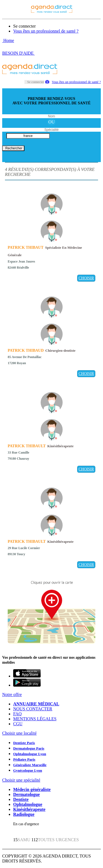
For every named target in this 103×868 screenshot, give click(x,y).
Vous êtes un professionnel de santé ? (46, 31)
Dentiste (21, 799)
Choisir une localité (19, 733)
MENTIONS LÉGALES (35, 719)
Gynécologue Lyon (28, 770)
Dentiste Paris (24, 743)
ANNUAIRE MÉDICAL (36, 704)
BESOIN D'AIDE (18, 53)
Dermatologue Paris (29, 748)
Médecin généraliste (32, 789)
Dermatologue (27, 794)
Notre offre (12, 694)
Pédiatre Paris (24, 759)
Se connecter (24, 26)
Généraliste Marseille (30, 765)
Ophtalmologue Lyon (30, 754)
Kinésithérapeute (29, 809)
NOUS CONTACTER (33, 709)
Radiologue (24, 814)
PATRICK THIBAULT (27, 446)
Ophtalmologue (28, 804)
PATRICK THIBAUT (26, 248)
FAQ (17, 714)
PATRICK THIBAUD (26, 350)
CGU (18, 724)
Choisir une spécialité (21, 780)
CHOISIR (86, 278)
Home (8, 40)
